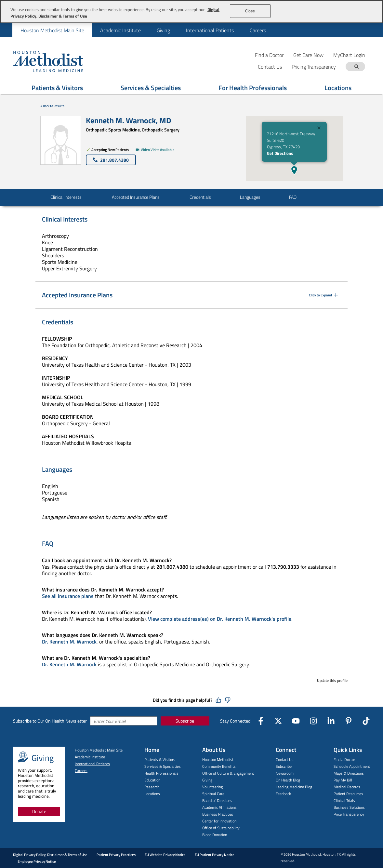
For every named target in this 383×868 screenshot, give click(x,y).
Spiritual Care (213, 794)
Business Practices (218, 814)
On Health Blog (288, 780)
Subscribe (185, 721)
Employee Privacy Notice (37, 861)
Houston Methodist (218, 759)
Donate (39, 811)
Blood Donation (215, 835)
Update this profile (332, 680)
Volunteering (212, 787)
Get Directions (280, 153)
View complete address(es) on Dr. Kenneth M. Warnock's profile (220, 619)
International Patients (210, 30)
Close (250, 11)
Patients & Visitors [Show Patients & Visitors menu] (57, 88)
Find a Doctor (269, 55)
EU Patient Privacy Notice (215, 855)
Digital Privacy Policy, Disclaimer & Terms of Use (50, 855)
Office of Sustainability (221, 828)
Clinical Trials (344, 800)
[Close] (319, 129)
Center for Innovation (219, 821)
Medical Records (347, 787)
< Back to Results (52, 106)
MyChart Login (349, 55)
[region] (191, 12)
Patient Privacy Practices (116, 855)
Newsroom (285, 773)
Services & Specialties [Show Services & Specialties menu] (151, 88)
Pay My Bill (343, 780)
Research (152, 787)
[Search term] (356, 67)
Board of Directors (217, 800)
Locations (152, 794)
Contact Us (285, 759)
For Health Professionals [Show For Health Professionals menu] (253, 88)
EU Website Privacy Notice (165, 855)
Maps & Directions (349, 773)
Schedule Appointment (352, 766)
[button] (294, 170)
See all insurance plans (68, 596)
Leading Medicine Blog (294, 787)
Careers (258, 30)
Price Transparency (349, 814)
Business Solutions (349, 807)
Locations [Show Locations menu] (338, 88)
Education (152, 780)
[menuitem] (52, 30)
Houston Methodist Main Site (52, 30)
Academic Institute (120, 30)
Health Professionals (161, 773)
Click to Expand (324, 295)
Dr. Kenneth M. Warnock (69, 642)
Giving (163, 30)
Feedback (283, 794)
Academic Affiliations (219, 807)
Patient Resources (348, 794)
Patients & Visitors (160, 759)
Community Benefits (219, 766)
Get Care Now (308, 55)
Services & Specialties (163, 766)
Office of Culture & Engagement (228, 773)
